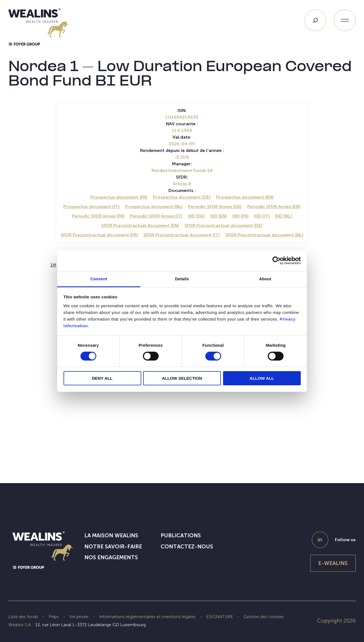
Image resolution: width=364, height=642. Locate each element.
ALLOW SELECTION (182, 378)
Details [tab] (182, 278)
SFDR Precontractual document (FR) (99, 235)
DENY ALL (102, 378)
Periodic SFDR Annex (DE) (215, 207)
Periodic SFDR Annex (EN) (274, 207)
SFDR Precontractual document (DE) (223, 225)
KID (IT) (262, 216)
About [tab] (265, 278)
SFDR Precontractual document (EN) (140, 225)
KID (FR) (241, 216)
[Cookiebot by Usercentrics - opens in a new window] (276, 261)
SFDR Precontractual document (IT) (182, 235)
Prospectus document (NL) (154, 207)
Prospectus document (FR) (119, 197)
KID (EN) (219, 216)
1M (53, 265)
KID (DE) (196, 216)
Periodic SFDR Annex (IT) (156, 216)
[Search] (315, 20)
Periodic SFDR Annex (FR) (98, 216)
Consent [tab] (99, 278)
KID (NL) (284, 216)
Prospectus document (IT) (91, 207)
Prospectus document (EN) (245, 197)
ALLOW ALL (262, 378)
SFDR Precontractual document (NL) (264, 235)
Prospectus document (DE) (182, 197)
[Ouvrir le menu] (345, 20)
